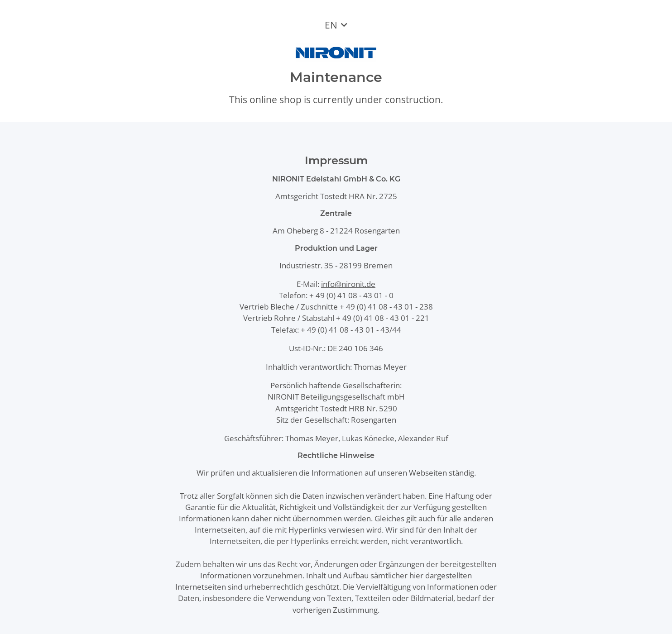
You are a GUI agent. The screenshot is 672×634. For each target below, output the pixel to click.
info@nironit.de (348, 284)
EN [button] (331, 25)
